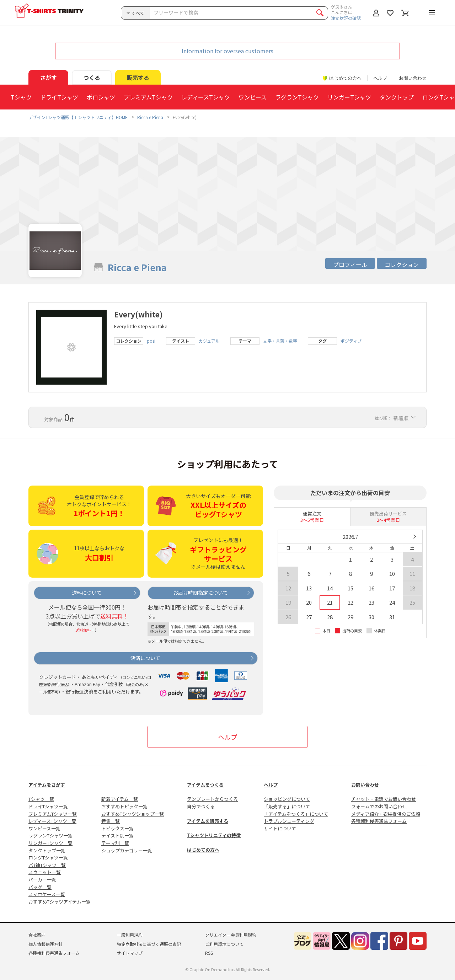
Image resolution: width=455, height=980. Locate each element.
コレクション (402, 264)
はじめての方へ (203, 850)
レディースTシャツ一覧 (52, 821)
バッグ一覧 (40, 887)
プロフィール (350, 264)
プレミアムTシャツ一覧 (53, 814)
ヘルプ (380, 78)
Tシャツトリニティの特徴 (214, 835)
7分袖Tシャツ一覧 (47, 865)
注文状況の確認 (346, 18)
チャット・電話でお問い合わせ (384, 799)
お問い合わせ (413, 78)
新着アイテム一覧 (120, 799)
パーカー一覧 (42, 880)
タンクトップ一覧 (47, 850)
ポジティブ (351, 341)
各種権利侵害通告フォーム (379, 821)
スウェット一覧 (45, 872)
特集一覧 (111, 821)
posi (151, 341)
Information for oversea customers (227, 51)
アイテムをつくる (205, 785)
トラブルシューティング (289, 821)
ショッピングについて (287, 799)
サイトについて (280, 828)
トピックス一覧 (117, 828)
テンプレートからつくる (212, 799)
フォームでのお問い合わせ (379, 806)
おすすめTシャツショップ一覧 (133, 814)
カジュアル (209, 341)
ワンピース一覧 (44, 828)
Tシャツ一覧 (41, 799)
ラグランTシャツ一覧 (50, 836)
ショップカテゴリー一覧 (127, 850)
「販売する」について (287, 806)
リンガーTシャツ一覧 (50, 843)
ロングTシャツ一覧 (48, 858)
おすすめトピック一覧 (124, 806)
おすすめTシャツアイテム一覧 (60, 902)
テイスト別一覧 (117, 836)
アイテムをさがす (47, 785)
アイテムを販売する (208, 821)
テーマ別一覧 (115, 843)
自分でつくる (201, 806)
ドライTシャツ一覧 (48, 806)
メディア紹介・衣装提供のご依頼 (386, 814)
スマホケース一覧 (47, 894)
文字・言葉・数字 (280, 341)
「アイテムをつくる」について (296, 814)
